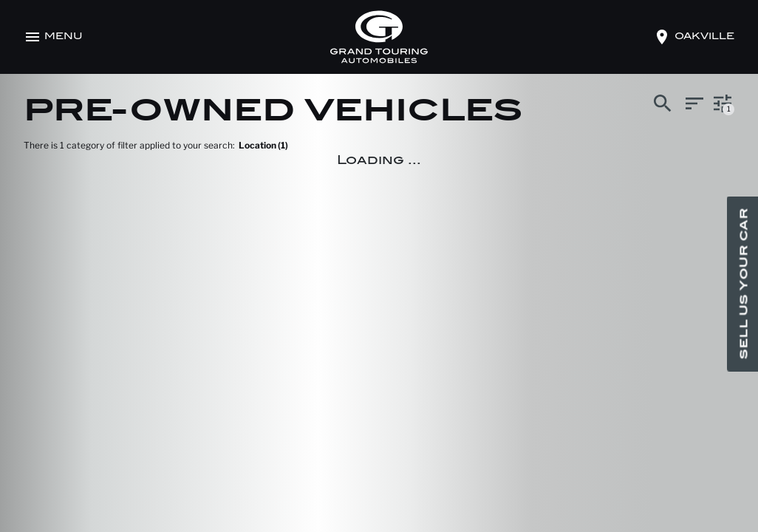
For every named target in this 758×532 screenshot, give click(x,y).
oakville (704, 37)
